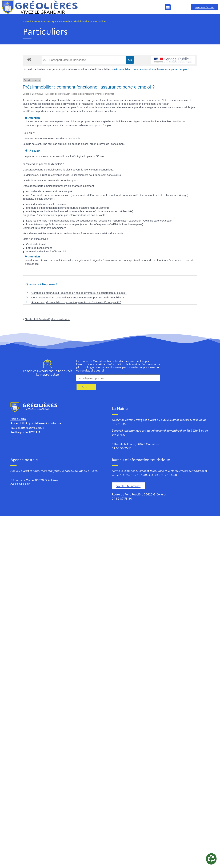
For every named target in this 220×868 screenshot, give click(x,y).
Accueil (27, 21)
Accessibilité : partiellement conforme (36, 423)
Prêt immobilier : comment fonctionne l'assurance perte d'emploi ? (151, 69)
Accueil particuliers (35, 69)
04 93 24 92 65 (20, 484)
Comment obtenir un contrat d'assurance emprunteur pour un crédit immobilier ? (78, 297)
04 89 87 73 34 (122, 498)
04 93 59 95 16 (122, 448)
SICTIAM (34, 432)
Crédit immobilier (100, 69)
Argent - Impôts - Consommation (68, 69)
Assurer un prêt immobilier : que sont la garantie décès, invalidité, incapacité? (76, 302)
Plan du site (18, 419)
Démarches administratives (75, 21)
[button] (168, 7)
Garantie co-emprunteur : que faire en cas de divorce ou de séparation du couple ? (79, 293)
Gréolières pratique (45, 21)
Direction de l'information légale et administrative (47, 319)
